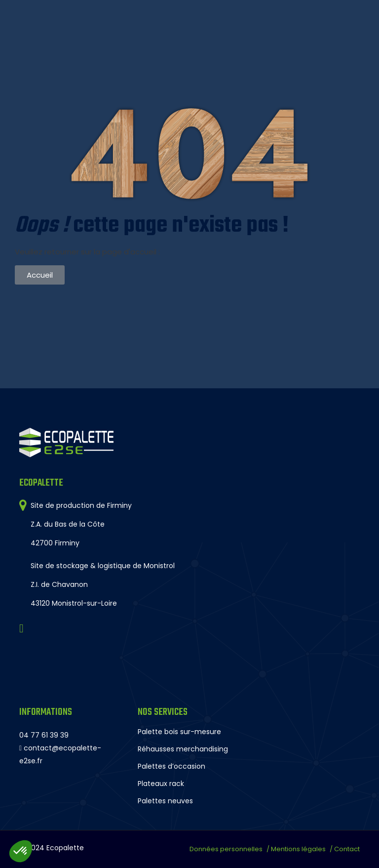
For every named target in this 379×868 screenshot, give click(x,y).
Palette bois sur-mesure (179, 732)
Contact (347, 849)
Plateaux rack (161, 784)
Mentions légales (298, 849)
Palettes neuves (165, 801)
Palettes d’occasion (171, 766)
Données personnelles (226, 849)
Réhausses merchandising (183, 749)
